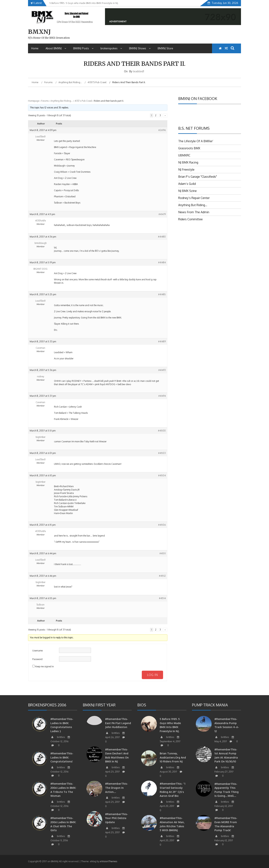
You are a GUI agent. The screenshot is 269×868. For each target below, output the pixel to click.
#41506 (162, 525)
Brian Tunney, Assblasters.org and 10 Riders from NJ (173, 757)
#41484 (162, 262)
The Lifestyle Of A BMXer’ (196, 141)
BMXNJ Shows (140, 48)
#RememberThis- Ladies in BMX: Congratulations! (62, 757)
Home (35, 48)
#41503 (162, 453)
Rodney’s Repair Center (194, 198)
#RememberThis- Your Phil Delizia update (117, 818)
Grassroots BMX (189, 148)
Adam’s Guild (187, 184)
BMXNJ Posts (83, 48)
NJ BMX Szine (187, 191)
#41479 (162, 214)
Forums (45, 101)
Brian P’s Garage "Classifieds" (198, 177)
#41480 (162, 237)
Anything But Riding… (62, 101)
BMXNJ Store (165, 48)
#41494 (162, 396)
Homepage (34, 101)
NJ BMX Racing (188, 162)
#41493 (162, 370)
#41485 (162, 294)
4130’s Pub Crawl (83, 101)
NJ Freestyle (186, 169)
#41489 (162, 342)
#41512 (162, 576)
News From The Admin (194, 212)
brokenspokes (111, 48)
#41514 (162, 598)
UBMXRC (184, 155)
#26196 (162, 130)
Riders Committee (190, 219)
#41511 (163, 553)
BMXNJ (39, 32)
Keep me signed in (45, 666)
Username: (38, 651)
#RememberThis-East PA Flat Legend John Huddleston (118, 723)
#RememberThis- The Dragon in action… (117, 788)
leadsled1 (139, 71)
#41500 (162, 431)
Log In (152, 675)
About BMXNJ (56, 48)
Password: (38, 659)
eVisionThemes (109, 861)
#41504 (162, 475)
